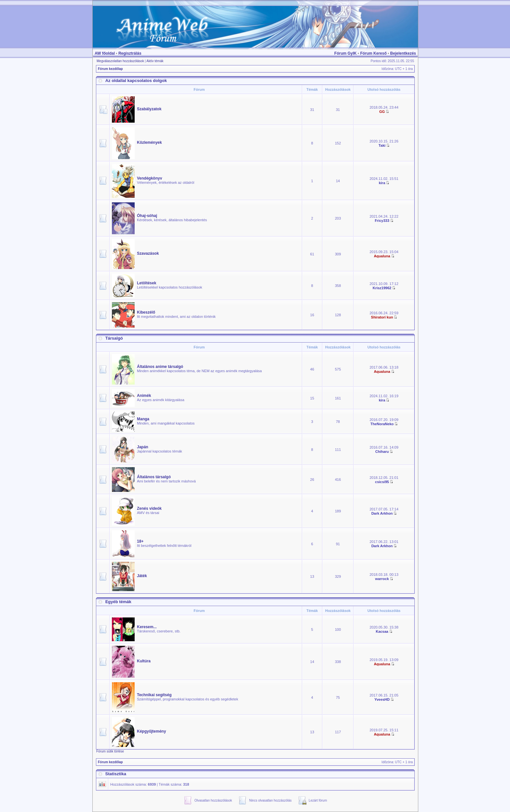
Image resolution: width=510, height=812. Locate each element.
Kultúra (144, 661)
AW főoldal (105, 53)
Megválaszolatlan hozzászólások (120, 61)
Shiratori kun (382, 317)
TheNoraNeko (382, 424)
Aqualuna (382, 256)
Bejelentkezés (403, 53)
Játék (142, 576)
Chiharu (382, 452)
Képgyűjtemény (151, 731)
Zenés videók (149, 508)
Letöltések (147, 283)
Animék (144, 396)
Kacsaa (382, 631)
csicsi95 (382, 482)
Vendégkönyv (149, 178)
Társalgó (114, 338)
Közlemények (149, 142)
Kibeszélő (146, 312)
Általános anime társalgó (160, 367)
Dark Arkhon (382, 513)
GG (382, 112)
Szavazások (148, 253)
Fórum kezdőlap (110, 69)
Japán (143, 447)
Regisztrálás (130, 53)
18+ (140, 541)
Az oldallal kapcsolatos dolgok (136, 81)
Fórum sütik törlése (110, 751)
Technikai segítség (154, 695)
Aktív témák (155, 61)
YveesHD (382, 699)
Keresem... (147, 627)
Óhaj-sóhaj (147, 216)
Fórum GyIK (346, 53)
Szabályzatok (149, 109)
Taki (382, 145)
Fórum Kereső (373, 53)
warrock (382, 579)
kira (382, 183)
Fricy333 (382, 221)
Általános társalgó (154, 477)
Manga (143, 419)
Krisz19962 (382, 288)
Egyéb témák (118, 602)
